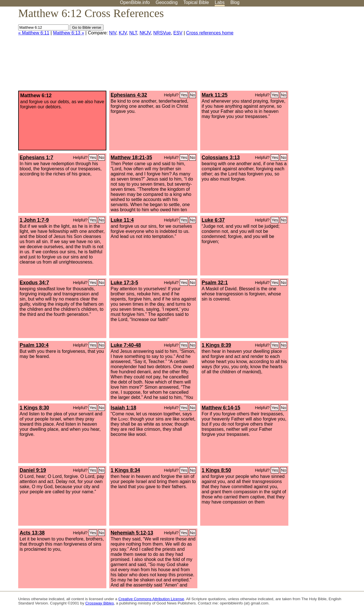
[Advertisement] (307, 51)
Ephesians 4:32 (129, 95)
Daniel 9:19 (33, 470)
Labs (220, 2)
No (193, 95)
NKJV (145, 33)
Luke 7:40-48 (126, 345)
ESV (178, 33)
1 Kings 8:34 (125, 470)
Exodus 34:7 (34, 283)
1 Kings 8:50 (216, 470)
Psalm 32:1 (215, 283)
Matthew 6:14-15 (221, 408)
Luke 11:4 (122, 220)
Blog (235, 2)
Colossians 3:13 (221, 158)
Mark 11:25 (215, 95)
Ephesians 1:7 (36, 158)
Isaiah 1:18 (123, 408)
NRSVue (162, 33)
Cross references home (210, 33)
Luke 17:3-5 (124, 283)
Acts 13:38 (32, 533)
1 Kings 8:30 (34, 408)
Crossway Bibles (100, 603)
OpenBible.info (135, 2)
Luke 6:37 (213, 220)
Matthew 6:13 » (68, 33)
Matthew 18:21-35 (131, 158)
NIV (113, 33)
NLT (133, 33)
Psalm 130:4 (34, 345)
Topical (196, 2)
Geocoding (167, 2)
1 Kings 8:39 (216, 345)
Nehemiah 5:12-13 (132, 533)
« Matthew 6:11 (34, 33)
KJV (123, 33)
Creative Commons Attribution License (151, 599)
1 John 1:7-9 (34, 220)
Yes (184, 95)
